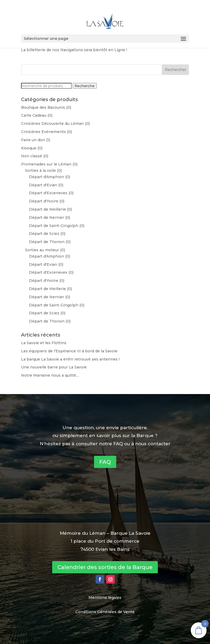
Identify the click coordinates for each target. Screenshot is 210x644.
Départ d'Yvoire (44, 201)
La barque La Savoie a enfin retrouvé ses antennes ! (70, 359)
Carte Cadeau (34, 115)
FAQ (105, 462)
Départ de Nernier (47, 217)
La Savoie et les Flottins (44, 343)
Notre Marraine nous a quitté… (50, 375)
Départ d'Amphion (47, 177)
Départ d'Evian (43, 185)
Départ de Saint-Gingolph (54, 226)
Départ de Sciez (44, 234)
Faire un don (33, 140)
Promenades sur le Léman (46, 164)
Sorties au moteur (42, 250)
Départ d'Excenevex (48, 193)
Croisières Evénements (43, 132)
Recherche (85, 86)
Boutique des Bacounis (43, 107)
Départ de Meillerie (47, 209)
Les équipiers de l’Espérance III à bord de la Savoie (69, 351)
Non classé (32, 156)
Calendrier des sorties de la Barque (105, 567)
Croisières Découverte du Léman (52, 124)
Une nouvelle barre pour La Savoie (54, 367)
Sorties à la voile (40, 171)
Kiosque (29, 148)
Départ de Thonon (47, 242)
